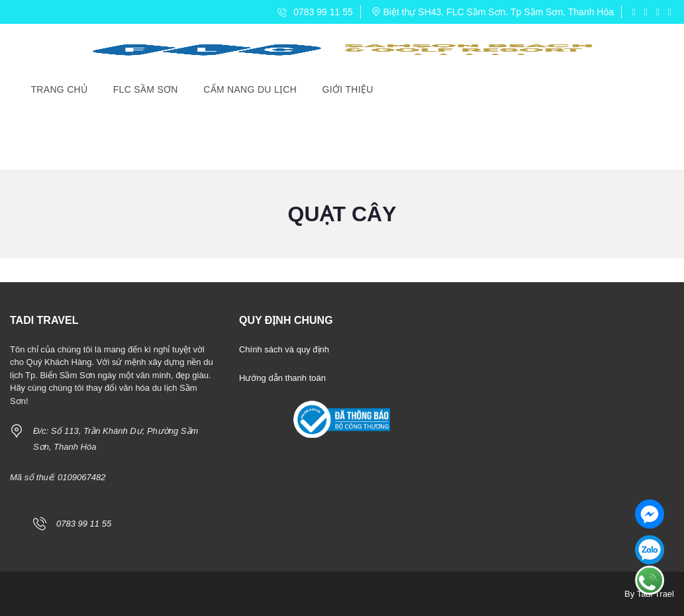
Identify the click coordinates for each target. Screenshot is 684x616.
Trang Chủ (60, 89)
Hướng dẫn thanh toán (282, 378)
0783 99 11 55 (315, 12)
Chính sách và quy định (284, 349)
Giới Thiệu (348, 89)
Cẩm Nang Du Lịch (250, 89)
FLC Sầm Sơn (146, 89)
